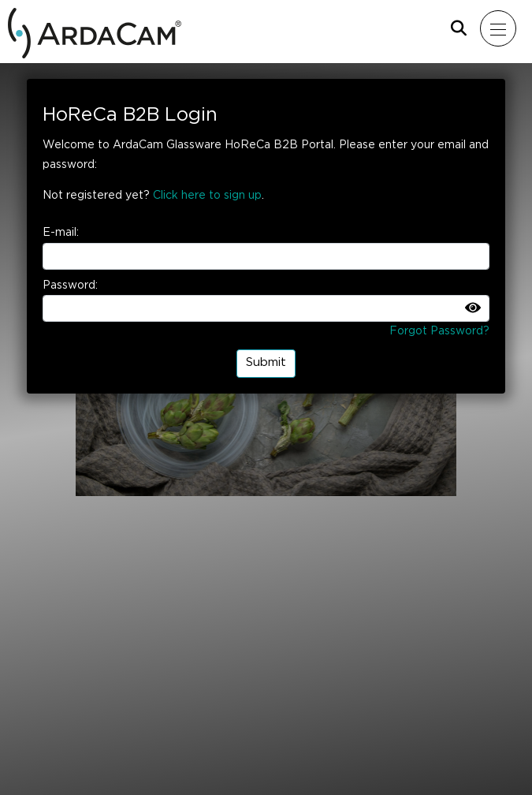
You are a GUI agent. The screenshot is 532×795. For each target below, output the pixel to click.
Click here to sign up (207, 196)
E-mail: (61, 233)
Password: (70, 286)
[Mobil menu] (498, 29)
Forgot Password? (439, 331)
